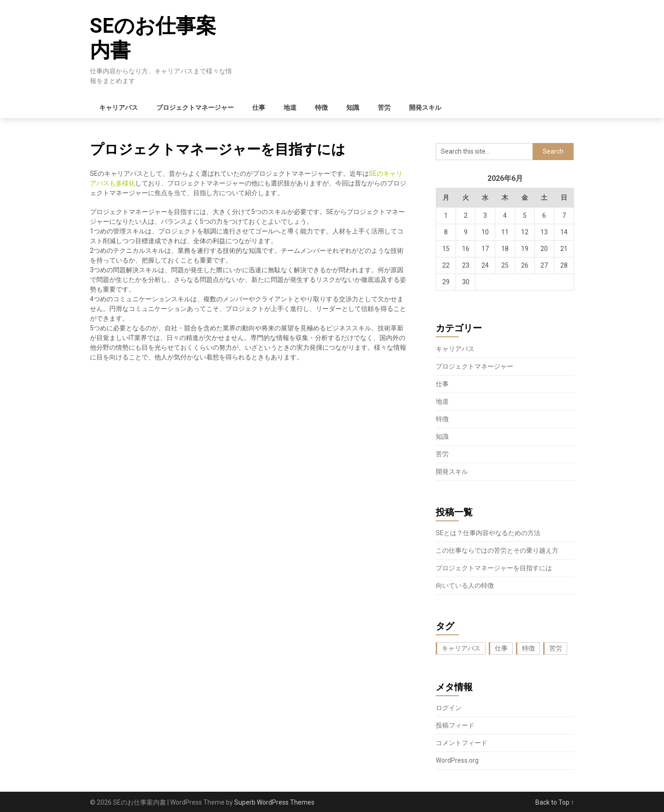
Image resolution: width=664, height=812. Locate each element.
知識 (353, 107)
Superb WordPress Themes (274, 802)
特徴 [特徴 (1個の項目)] (528, 648)
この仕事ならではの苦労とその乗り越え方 (497, 550)
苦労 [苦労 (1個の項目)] (556, 648)
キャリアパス (119, 107)
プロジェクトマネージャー (195, 107)
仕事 (259, 107)
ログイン (449, 708)
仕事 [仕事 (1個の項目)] (501, 648)
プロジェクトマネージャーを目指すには (494, 568)
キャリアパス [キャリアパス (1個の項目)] (461, 648)
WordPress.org (457, 760)
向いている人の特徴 (465, 585)
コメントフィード (462, 743)
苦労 (384, 107)
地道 (290, 107)
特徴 (321, 107)
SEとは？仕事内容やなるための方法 (488, 533)
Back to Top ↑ (555, 802)
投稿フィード (455, 725)
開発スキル (425, 107)
